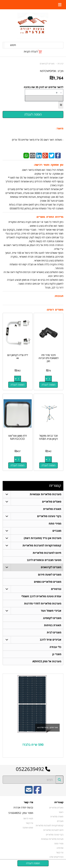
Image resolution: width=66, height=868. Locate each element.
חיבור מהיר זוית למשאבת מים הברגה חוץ (48, 358)
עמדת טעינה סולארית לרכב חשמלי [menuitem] (41, 596)
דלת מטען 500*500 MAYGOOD (18, 437)
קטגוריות (55, 486)
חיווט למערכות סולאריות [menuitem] (47, 553)
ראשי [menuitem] (61, 812)
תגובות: (59, 296)
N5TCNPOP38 (48, 71)
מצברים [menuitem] (57, 531)
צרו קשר (28, 802)
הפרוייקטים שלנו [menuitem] (56, 857)
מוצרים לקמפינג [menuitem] (52, 618)
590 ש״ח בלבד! (33, 745)
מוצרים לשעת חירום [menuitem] (50, 575)
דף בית (60, 64)
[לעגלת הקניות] (33, 51)
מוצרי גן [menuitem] (57, 654)
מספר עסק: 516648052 (21, 813)
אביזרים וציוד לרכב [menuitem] (51, 640)
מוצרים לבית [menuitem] (54, 632)
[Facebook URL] (37, 792)
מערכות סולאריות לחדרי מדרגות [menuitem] (43, 603)
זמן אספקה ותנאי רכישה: (49, 165)
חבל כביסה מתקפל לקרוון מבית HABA (48, 437)
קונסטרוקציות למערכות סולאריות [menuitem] (42, 545)
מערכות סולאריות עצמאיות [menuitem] (45, 494)
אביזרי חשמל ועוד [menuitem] (51, 611)
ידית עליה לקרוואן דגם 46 (18, 357)
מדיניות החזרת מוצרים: (50, 217)
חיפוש (13, 45)
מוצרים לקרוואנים (47, 64)
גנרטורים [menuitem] (56, 589)
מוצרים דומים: (55, 310)
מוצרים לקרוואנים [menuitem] (51, 567)
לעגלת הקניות (31, 51)
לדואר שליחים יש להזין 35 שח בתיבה (44, 87)
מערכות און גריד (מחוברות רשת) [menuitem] (43, 538)
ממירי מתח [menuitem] (55, 524)
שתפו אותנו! (28, 827)
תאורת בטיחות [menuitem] (53, 625)
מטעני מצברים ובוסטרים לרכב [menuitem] (44, 560)
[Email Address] (29, 792)
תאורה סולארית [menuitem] (52, 509)
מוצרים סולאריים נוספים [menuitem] (48, 582)
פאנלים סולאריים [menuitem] (52, 502)
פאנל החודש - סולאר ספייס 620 (47, 728)
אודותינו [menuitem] (60, 848)
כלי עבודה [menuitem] (55, 647)
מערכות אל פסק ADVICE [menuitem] (47, 661)
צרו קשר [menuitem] (60, 852)
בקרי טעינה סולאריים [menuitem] (49, 516)
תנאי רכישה (28, 818)
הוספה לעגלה (48, 385)
